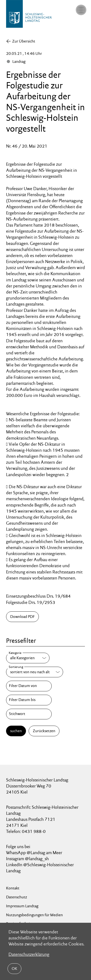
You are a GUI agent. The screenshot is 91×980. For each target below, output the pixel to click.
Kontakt (13, 888)
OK (14, 969)
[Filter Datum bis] (29, 700)
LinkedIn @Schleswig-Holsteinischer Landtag (40, 868)
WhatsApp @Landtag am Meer (34, 853)
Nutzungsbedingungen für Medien (34, 915)
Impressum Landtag (22, 906)
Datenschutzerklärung (29, 954)
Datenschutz (17, 897)
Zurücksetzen (44, 731)
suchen (16, 731)
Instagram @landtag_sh (28, 859)
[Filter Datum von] (29, 686)
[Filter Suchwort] (29, 714)
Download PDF (22, 617)
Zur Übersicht (24, 41)
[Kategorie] (28, 658)
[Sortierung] (35, 672)
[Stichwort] (29, 714)
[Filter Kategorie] (28, 658)
